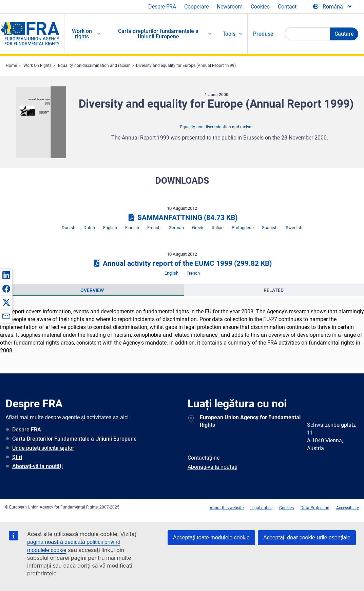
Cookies (260, 7)
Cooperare (196, 7)
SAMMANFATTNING (182, 218)
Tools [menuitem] (229, 34)
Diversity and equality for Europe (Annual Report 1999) (186, 66)
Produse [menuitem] (263, 34)
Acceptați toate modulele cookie (211, 538)
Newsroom (230, 7)
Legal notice (261, 508)
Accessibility (348, 508)
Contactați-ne (204, 458)
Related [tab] (274, 290)
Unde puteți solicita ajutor (43, 448)
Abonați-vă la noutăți (37, 466)
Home (11, 66)
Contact (287, 7)
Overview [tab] (92, 290)
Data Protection (315, 508)
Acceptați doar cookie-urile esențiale (307, 538)
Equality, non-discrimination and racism (94, 66)
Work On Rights (37, 66)
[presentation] (92, 290)
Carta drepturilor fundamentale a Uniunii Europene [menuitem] (158, 34)
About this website (227, 508)
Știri (17, 457)
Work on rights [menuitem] (82, 34)
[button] (6, 275)
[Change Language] (333, 7)
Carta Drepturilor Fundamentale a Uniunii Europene (74, 439)
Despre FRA (162, 7)
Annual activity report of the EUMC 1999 (182, 263)
